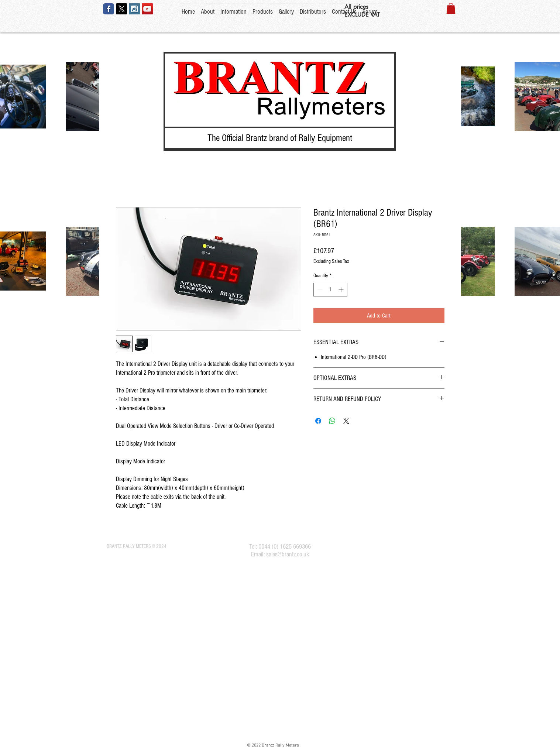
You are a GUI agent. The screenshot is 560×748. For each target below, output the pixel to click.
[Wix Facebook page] (109, 9)
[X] (121, 9)
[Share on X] (346, 421)
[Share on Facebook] (318, 421)
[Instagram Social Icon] (134, 9)
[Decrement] (319, 290)
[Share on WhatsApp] (332, 421)
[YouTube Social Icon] (147, 9)
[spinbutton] (330, 290)
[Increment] (342, 290)
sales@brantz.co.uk (288, 554)
